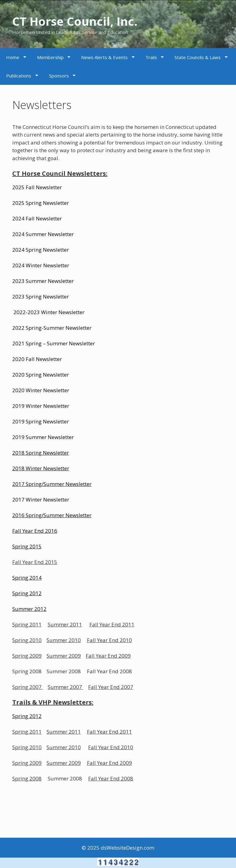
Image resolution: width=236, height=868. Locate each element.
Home (13, 57)
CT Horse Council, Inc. (86, 20)
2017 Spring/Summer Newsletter (52, 484)
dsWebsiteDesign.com (127, 848)
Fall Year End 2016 (35, 531)
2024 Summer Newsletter (43, 234)
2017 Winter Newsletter (41, 500)
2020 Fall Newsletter (37, 359)
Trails (151, 57)
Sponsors (59, 76)
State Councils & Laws (198, 57)
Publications (19, 76)
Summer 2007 (65, 687)
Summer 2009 (64, 656)
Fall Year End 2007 (111, 687)
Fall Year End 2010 (109, 640)
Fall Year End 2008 (111, 778)
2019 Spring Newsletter (41, 421)
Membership (50, 57)
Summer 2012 (29, 609)
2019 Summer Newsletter (43, 437)
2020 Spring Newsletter (41, 375)
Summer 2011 (65, 624)
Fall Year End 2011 (112, 624)
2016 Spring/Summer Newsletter (52, 515)
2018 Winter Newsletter (41, 468)
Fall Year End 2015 (35, 562)
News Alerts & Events (104, 57)
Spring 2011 (27, 624)
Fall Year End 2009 (108, 656)
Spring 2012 (27, 716)
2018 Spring (27, 453)
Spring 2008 (27, 778)
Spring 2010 (27, 640)
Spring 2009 (27, 656)
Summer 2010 (64, 640)
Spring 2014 (27, 578)
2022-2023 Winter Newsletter (49, 312)
